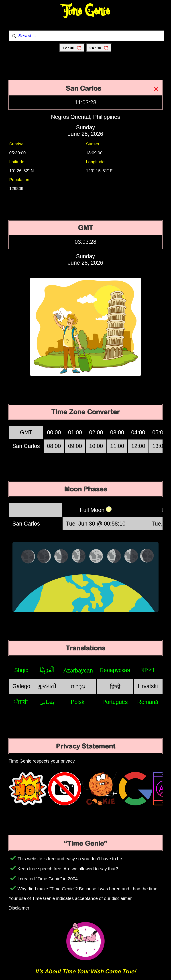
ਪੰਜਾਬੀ (21, 702)
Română (148, 702)
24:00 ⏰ (99, 48)
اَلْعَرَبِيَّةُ (47, 670)
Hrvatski (148, 686)
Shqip (21, 670)
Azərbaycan (78, 671)
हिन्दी (115, 687)
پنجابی (47, 702)
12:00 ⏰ (72, 48)
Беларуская (115, 670)
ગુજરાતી (47, 686)
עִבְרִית (78, 686)
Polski (78, 702)
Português (115, 702)
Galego (21, 686)
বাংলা (148, 670)
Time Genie (86, 11)
